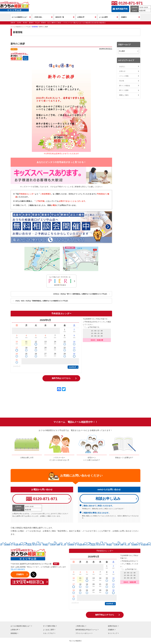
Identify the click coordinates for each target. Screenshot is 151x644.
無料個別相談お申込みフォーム (87, 630)
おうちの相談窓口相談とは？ (21, 626)
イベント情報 (124, 76)
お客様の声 (15, 630)
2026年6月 (72, 367)
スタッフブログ (49, 633)
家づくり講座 (124, 90)
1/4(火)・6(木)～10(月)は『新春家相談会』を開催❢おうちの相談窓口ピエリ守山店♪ (41, 301)
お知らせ (122, 71)
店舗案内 (111, 630)
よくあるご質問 (49, 630)
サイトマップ (113, 633)
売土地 (122, 81)
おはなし (122, 66)
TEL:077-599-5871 (18, 569)
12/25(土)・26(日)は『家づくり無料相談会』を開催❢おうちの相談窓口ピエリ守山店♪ (81, 294)
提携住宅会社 (113, 626)
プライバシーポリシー (84, 633)
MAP (56, 564)
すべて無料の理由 (50, 626)
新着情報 (14, 633)
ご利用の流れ (80, 626)
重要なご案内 (124, 95)
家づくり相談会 (125, 86)
